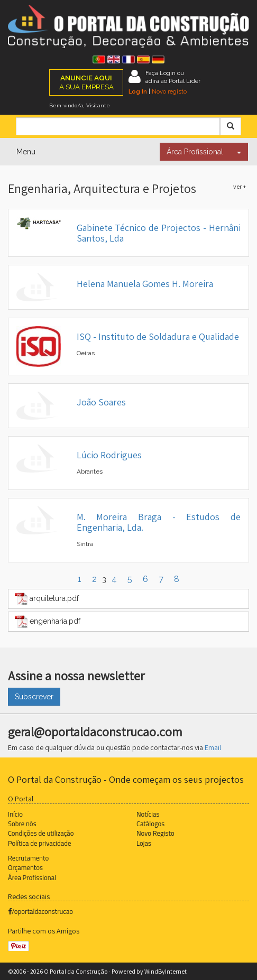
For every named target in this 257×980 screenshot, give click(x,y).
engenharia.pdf (48, 622)
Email (213, 747)
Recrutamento (28, 858)
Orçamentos (25, 867)
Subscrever (34, 697)
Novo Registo (155, 833)
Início (15, 814)
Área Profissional (195, 152)
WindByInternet (166, 971)
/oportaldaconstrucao (40, 911)
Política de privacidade (39, 843)
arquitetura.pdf (47, 599)
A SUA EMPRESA (86, 82)
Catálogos (150, 824)
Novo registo (169, 91)
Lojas (144, 843)
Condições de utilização (41, 833)
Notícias (148, 814)
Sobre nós (22, 824)
